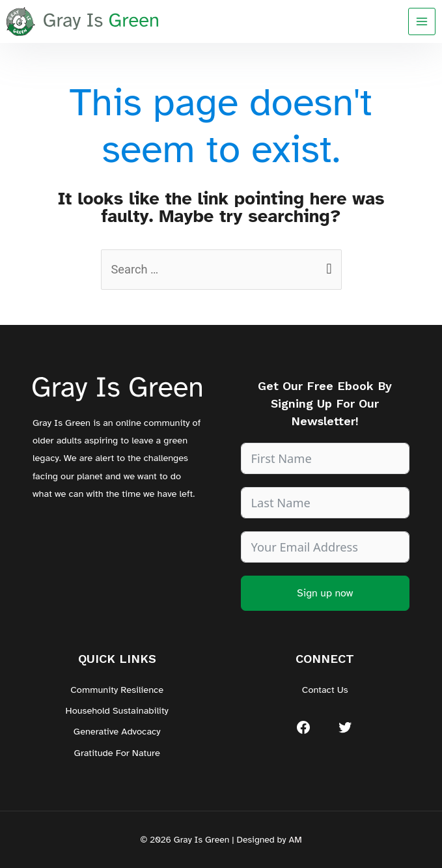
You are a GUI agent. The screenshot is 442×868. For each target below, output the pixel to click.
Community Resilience (117, 690)
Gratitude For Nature (117, 753)
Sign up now (325, 593)
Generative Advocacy (117, 731)
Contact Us (325, 690)
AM (295, 840)
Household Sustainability (117, 710)
